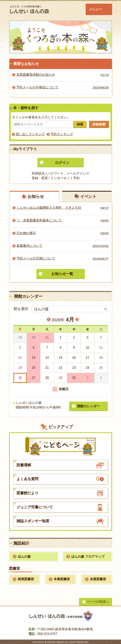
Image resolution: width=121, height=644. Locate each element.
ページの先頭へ (98, 601)
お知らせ (36, 196)
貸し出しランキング (30, 134)
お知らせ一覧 (62, 274)
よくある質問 (27, 478)
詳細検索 (100, 124)
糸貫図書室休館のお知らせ (36, 75)
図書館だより (27, 492)
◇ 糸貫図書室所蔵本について (39, 221)
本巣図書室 (62, 578)
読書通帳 (24, 464)
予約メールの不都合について (37, 87)
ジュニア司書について (35, 506)
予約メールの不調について (36, 259)
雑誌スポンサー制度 (33, 520)
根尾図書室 (26, 578)
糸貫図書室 (98, 578)
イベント (88, 196)
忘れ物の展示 (26, 233)
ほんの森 (24, 556)
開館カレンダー (88, 405)
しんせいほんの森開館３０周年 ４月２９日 (49, 208)
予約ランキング (62, 134)
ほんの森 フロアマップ (88, 556)
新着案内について (29, 246)
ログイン (62, 163)
